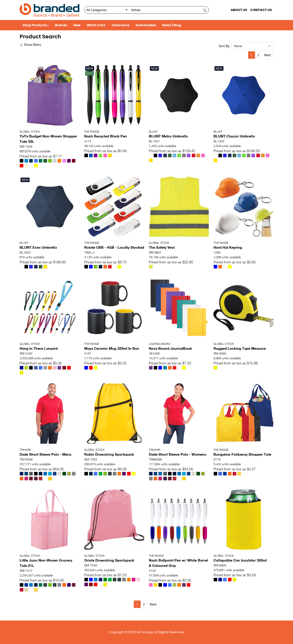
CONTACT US (261, 10)
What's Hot (96, 25)
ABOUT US (239, 10)
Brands (61, 25)
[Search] (165, 10)
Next (267, 55)
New (77, 25)
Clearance (120, 25)
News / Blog (172, 25)
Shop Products (36, 25)
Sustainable (146, 25)
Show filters (30, 45)
